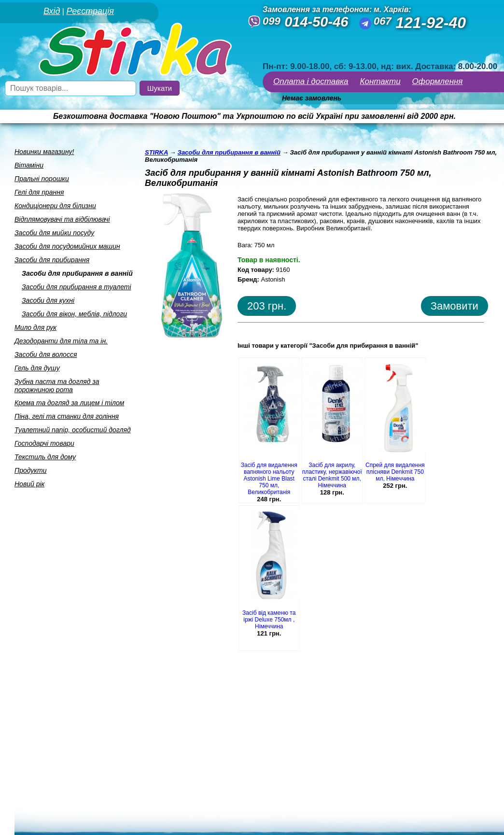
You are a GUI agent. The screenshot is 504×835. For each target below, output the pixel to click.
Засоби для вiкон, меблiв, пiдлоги (74, 314)
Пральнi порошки (42, 179)
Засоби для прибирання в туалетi (77, 287)
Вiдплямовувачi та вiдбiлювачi (62, 219)
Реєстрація (90, 11)
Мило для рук (35, 327)
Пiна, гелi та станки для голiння (67, 416)
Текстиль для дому (45, 457)
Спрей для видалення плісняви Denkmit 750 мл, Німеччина (395, 472)
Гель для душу (37, 368)
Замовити (455, 306)
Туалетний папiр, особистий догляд (73, 430)
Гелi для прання (39, 192)
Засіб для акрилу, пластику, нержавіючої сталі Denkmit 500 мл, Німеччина (332, 475)
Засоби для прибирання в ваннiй (77, 273)
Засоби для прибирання (52, 260)
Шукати (160, 88)
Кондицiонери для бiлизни (55, 206)
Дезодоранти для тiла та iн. (61, 341)
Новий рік (29, 484)
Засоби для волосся (46, 354)
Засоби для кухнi (48, 300)
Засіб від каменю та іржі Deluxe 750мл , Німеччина (269, 620)
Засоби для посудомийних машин (67, 246)
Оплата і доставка (311, 81)
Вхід (52, 11)
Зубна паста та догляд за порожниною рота (57, 386)
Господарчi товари (44, 443)
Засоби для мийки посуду (54, 233)
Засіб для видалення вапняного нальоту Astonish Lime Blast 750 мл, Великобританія (269, 479)
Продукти (31, 470)
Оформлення (438, 81)
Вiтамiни (29, 165)
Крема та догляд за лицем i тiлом (69, 403)
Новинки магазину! (44, 152)
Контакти (380, 81)
